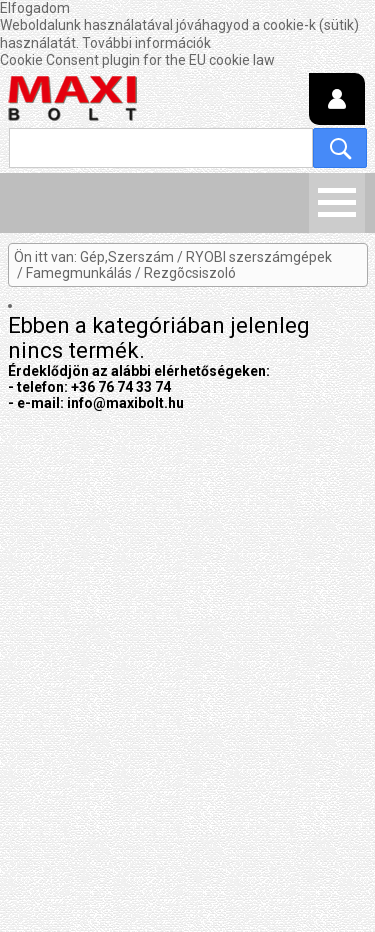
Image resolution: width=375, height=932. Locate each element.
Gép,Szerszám (127, 257)
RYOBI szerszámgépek (259, 257)
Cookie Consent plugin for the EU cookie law (137, 60)
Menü (337, 203)
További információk (146, 43)
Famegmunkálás (79, 273)
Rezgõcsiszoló (190, 273)
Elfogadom (35, 8)
